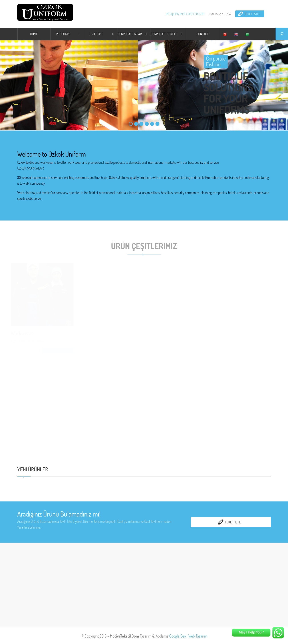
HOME (34, 34)
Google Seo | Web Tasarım (188, 636)
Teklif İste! (249, 14)
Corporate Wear (130, 34)
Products (63, 34)
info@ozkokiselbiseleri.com (185, 14)
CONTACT (203, 34)
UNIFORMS (96, 34)
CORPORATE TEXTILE (164, 34)
